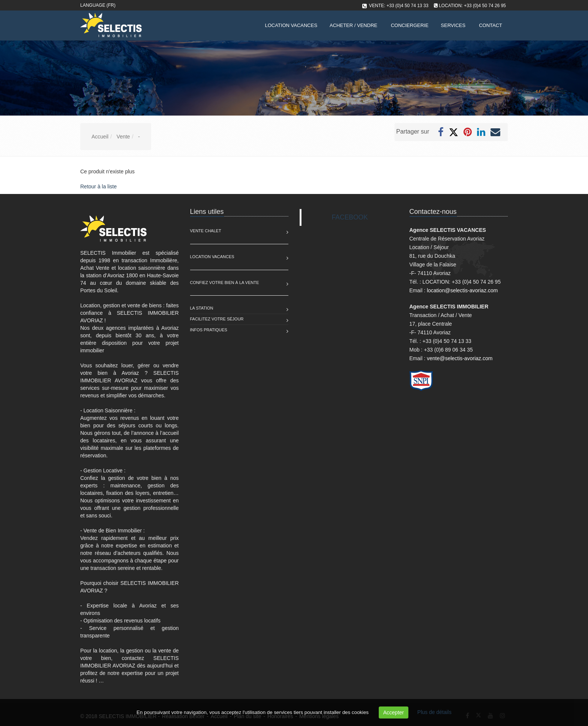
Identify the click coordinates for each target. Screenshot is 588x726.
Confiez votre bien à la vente (225, 283)
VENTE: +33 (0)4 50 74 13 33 (399, 6)
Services (453, 25)
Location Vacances (212, 257)
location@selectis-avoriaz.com (462, 290)
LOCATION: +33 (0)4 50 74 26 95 (472, 6)
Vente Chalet (206, 231)
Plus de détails (434, 712)
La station (202, 308)
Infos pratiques (209, 330)
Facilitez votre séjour (217, 319)
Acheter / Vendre (353, 25)
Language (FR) (98, 5)
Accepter (394, 712)
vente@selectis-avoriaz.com (460, 358)
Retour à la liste (98, 186)
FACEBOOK (350, 217)
